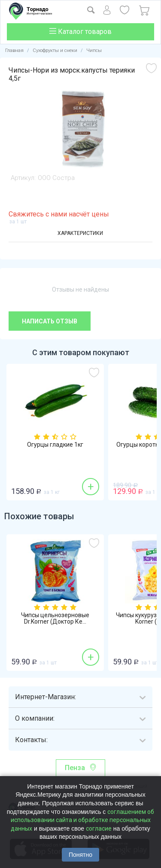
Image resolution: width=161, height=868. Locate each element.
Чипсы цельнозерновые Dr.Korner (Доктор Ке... (55, 618)
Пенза (75, 768)
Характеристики (80, 233)
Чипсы (94, 50)
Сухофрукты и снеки (55, 50)
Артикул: (23, 178)
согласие (99, 828)
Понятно (80, 855)
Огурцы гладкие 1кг (55, 445)
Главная (14, 50)
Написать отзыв (50, 321)
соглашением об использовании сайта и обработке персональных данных (83, 820)
